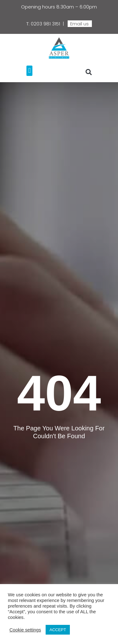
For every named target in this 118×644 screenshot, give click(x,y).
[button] (29, 71)
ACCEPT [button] (58, 630)
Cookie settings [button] (25, 630)
